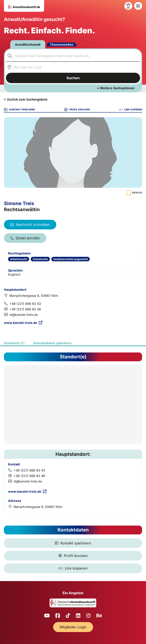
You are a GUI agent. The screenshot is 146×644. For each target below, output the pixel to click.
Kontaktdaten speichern (52, 343)
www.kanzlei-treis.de (23, 323)
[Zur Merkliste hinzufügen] (134, 193)
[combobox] (73, 56)
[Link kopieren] (73, 568)
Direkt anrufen (25, 238)
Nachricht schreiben (30, 225)
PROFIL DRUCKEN (77, 110)
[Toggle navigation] (138, 6)
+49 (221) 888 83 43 (25, 304)
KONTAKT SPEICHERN (19, 110)
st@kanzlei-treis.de (24, 315)
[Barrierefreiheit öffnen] (128, 6)
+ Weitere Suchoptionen (116, 88)
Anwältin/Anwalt (28, 45)
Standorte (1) (14, 343)
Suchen (73, 78)
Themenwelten (62, 45)
